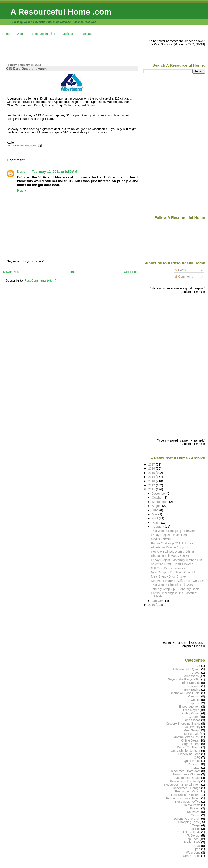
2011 (152, 489)
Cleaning (194, 696)
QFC (197, 757)
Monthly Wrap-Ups (186, 737)
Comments (184, 276)
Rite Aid (195, 808)
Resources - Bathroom (185, 771)
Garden (194, 717)
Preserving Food (189, 754)
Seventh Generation (187, 819)
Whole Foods (191, 856)
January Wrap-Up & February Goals (175, 589)
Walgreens (193, 853)
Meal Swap (191, 730)
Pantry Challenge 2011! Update (172, 543)
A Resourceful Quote (186, 669)
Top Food (192, 839)
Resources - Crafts (188, 778)
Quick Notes (192, 761)
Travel (196, 846)
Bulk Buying (192, 690)
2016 (152, 468)
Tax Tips (195, 829)
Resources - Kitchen (185, 795)
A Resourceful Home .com (61, 12)
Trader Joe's (192, 842)
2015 (152, 473)
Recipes (67, 34)
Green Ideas (192, 720)
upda (197, 849)
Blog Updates (191, 683)
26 (199, 666)
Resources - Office (188, 802)
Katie (21, 172)
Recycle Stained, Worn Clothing (172, 552)
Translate (86, 34)
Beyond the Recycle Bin (184, 679)
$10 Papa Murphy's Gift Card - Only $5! (178, 581)
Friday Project (191, 713)
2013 (152, 481)
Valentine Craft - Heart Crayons (172, 564)
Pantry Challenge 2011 (185, 751)
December (159, 494)
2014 (152, 477)
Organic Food (191, 744)
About (21, 34)
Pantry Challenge (189, 747)
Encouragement (190, 707)
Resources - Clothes (187, 774)
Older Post (131, 272)
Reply (22, 190)
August (157, 506)
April (155, 518)
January (158, 601)
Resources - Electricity (185, 781)
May (155, 514)
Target (196, 825)
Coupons (193, 703)
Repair (196, 768)
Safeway (193, 812)
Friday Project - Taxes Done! (170, 535)
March (157, 523)
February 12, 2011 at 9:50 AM (54, 172)
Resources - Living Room (183, 798)
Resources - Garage (187, 788)
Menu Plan (191, 734)
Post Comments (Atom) (40, 280)
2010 (152, 605)
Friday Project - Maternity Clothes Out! (177, 560)
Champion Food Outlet (185, 693)
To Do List (194, 836)
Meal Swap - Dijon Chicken (169, 576)
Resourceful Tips (44, 34)
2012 (152, 485)
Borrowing (193, 686)
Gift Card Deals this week (26, 69)
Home (6, 34)
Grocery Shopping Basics (183, 724)
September (160, 502)
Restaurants (192, 805)
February (158, 527)
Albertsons (191, 676)
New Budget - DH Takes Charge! (173, 572)
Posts (180, 270)
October (158, 498)
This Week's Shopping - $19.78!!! (173, 531)
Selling (196, 815)
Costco (196, 700)
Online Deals (190, 740)
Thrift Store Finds (189, 832)
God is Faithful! (161, 539)
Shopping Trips (188, 822)
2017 (152, 464)
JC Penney (193, 727)
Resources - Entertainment (182, 785)
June (156, 510)
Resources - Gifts (187, 791)
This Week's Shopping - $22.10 (172, 585)
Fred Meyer (191, 710)
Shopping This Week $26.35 (170, 556)
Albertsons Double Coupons (170, 547)
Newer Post (11, 272)
